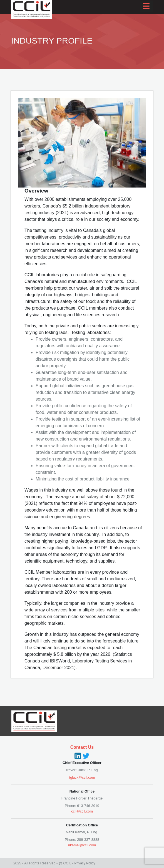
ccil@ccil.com (82, 811)
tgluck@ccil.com (82, 777)
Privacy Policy (85, 863)
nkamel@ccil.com (82, 845)
